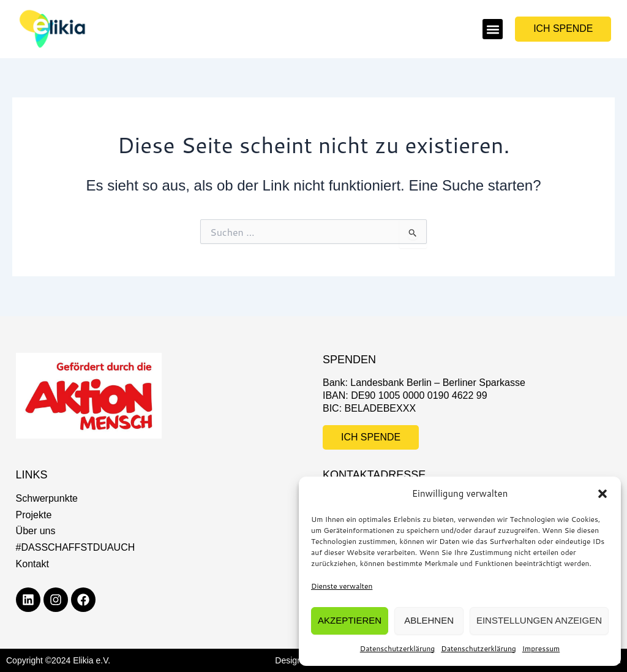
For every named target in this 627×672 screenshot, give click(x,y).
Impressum (541, 648)
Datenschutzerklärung (398, 648)
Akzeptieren (350, 620)
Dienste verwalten (342, 586)
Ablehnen (429, 620)
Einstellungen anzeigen (539, 620)
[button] (603, 494)
